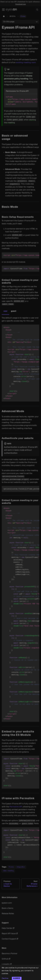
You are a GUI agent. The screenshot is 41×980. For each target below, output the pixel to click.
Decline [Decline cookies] (5, 978)
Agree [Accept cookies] (17, 978)
